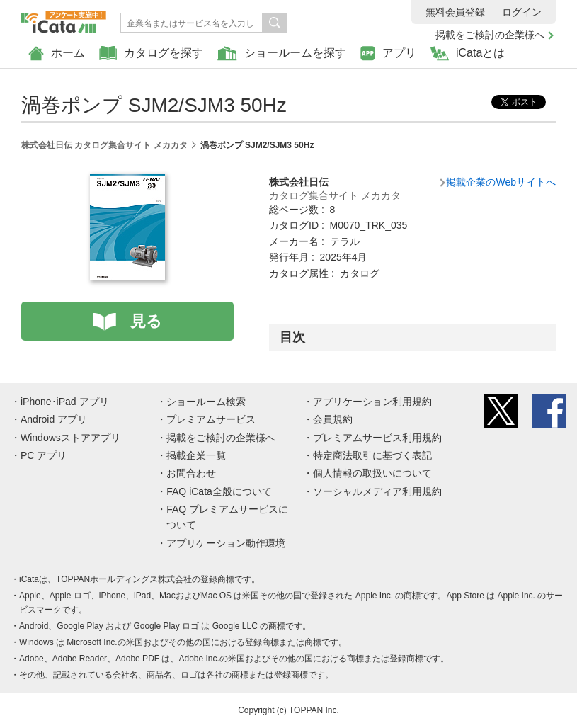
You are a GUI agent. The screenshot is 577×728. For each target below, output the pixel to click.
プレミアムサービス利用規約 (377, 438)
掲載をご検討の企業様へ (490, 35)
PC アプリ (44, 455)
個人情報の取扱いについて (372, 473)
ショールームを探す (282, 53)
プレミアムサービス (211, 419)
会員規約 (333, 419)
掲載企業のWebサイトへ (501, 182)
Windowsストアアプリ (70, 438)
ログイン (522, 12)
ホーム (57, 53)
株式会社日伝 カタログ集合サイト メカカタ (104, 145)
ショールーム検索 (206, 402)
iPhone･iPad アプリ (65, 402)
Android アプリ (54, 419)
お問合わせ (191, 473)
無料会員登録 (455, 12)
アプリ (388, 53)
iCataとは (468, 53)
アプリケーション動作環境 (226, 543)
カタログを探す (151, 53)
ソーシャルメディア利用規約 (377, 491)
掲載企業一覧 (196, 455)
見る (146, 321)
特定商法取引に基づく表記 (372, 455)
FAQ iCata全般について (219, 491)
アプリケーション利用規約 (372, 402)
